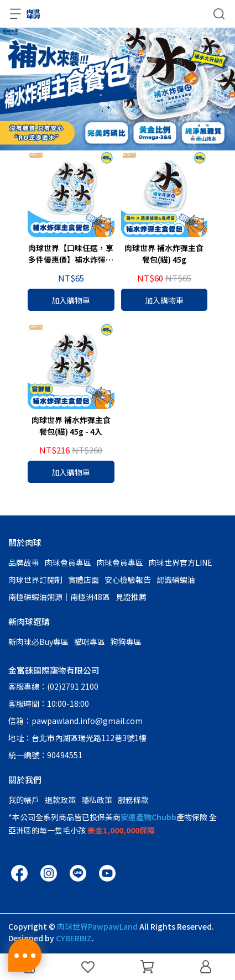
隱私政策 (97, 800)
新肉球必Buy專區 (38, 642)
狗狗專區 (126, 642)
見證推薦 (131, 597)
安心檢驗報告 (128, 580)
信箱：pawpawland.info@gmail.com (75, 721)
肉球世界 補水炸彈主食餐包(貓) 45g (164, 254)
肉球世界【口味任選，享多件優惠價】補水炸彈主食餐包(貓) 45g (71, 254)
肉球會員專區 (68, 562)
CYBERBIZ (74, 938)
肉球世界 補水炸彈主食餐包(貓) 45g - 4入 (71, 426)
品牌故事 (24, 562)
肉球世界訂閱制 (35, 580)
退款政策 (60, 800)
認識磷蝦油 (176, 580)
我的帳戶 (24, 800)
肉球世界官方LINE (181, 562)
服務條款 (133, 800)
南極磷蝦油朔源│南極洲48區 (59, 597)
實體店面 (83, 580)
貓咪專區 (90, 642)
